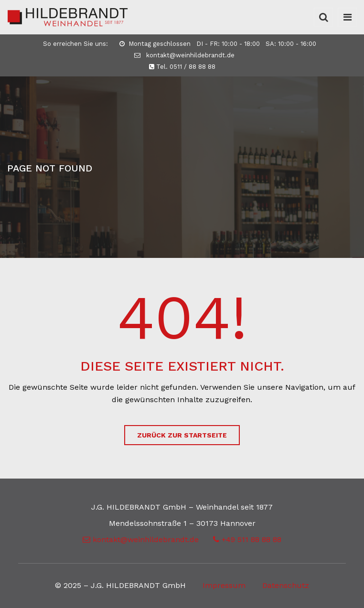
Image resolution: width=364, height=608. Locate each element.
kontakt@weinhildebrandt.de (184, 55)
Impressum (224, 585)
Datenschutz (286, 585)
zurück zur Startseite (182, 435)
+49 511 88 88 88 (247, 539)
